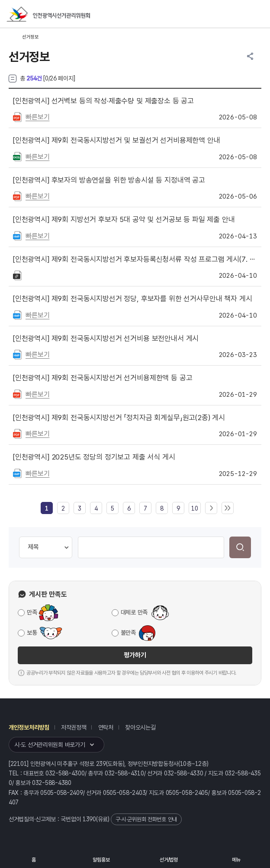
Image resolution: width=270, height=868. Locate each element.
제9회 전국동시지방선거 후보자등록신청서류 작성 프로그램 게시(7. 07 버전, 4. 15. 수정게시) (135, 259)
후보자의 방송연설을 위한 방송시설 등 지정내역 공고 (109, 180)
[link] (47, 508)
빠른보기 (37, 117)
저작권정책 (74, 727)
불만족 (128, 633)
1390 (89, 819)
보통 (32, 633)
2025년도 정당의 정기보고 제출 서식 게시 (94, 457)
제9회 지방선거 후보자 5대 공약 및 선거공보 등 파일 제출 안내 (124, 219)
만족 (32, 612)
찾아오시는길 (140, 727)
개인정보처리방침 (29, 727)
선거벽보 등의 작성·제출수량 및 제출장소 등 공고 (103, 101)
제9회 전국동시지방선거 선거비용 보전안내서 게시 (106, 338)
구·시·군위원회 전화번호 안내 (146, 819)
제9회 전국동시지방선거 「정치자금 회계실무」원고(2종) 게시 (119, 418)
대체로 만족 (134, 612)
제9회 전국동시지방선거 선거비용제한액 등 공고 (103, 378)
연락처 (106, 727)
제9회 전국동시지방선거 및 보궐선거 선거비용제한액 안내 (117, 140)
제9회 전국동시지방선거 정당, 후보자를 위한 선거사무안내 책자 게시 (132, 299)
